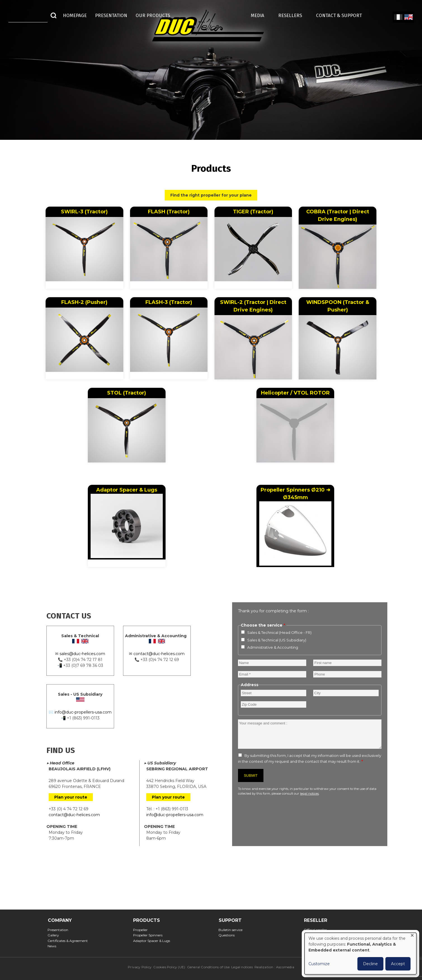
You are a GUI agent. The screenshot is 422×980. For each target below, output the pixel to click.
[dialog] (360, 954)
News (54, 946)
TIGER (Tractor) (253, 212)
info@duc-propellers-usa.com (83, 712)
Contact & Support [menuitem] (342, 15)
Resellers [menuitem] (293, 15)
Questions (228, 935)
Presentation (60, 930)
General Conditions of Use (208, 967)
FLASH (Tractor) (169, 212)
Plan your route (71, 797)
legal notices (309, 794)
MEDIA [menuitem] (260, 15)
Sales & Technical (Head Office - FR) (279, 632)
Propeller (142, 930)
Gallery (55, 935)
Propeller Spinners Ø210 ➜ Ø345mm (295, 526)
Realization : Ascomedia (274, 967)
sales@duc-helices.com (82, 654)
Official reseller (317, 930)
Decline (370, 964)
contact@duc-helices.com (159, 654)
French (398, 17)
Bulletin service (232, 930)
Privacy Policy (140, 967)
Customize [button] (319, 964)
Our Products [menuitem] (153, 15)
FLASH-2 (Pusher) (84, 302)
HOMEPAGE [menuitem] (75, 15)
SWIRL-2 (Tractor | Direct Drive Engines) (253, 306)
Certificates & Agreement (69, 941)
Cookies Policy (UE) (169, 967)
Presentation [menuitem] (111, 15)
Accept (398, 964)
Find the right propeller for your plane (211, 195)
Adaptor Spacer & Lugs (127, 522)
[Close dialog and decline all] (412, 936)
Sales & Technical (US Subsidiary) (277, 640)
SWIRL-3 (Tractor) (84, 212)
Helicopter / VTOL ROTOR (295, 393)
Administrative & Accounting (273, 647)
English (408, 17)
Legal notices (242, 967)
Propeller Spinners (149, 935)
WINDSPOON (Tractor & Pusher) (338, 306)
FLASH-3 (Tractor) (169, 302)
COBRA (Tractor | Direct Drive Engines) (338, 215)
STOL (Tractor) (127, 393)
